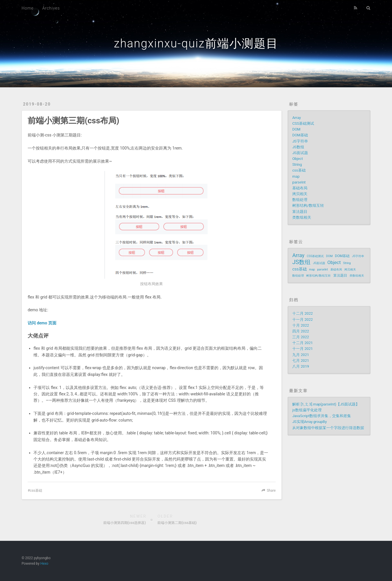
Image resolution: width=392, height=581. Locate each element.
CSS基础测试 (303, 124)
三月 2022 (301, 337)
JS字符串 (300, 141)
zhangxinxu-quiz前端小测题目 (196, 43)
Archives (51, 8)
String (297, 165)
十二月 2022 (302, 313)
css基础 (36, 491)
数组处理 (300, 200)
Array (296, 118)
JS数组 (298, 147)
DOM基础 (300, 135)
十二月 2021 (302, 343)
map (296, 176)
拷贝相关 (300, 194)
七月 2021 (301, 361)
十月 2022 (301, 325)
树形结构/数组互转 (308, 206)
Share (271, 491)
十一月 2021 (302, 349)
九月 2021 (301, 355)
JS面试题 (300, 153)
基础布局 (300, 188)
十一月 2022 (302, 320)
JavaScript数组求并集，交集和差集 (322, 416)
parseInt (299, 182)
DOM (296, 129)
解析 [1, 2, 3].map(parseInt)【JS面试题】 (326, 404)
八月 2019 (301, 366)
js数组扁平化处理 (307, 410)
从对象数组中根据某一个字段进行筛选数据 (328, 428)
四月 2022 (301, 331)
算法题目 (300, 212)
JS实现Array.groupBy (310, 422)
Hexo (44, 564)
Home (27, 8)
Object (297, 159)
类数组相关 (302, 217)
